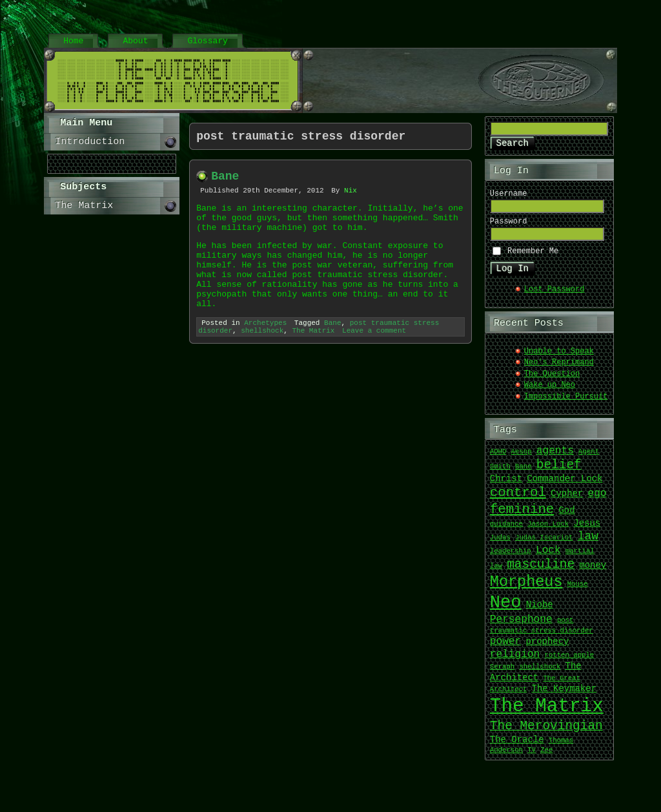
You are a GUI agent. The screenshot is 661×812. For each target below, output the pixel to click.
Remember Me (533, 256)
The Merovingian (546, 732)
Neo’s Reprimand (559, 369)
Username (509, 196)
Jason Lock (548, 530)
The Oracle (517, 746)
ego (597, 499)
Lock (548, 556)
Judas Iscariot (544, 544)
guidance (506, 530)
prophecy (547, 648)
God (566, 516)
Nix (351, 197)
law (588, 542)
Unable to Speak (559, 358)
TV (532, 756)
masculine (541, 570)
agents (555, 457)
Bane (225, 180)
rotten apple (569, 661)
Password (509, 226)
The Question (552, 380)
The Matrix (313, 360)
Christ (506, 485)
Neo (506, 608)
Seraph (502, 673)
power (505, 647)
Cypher (567, 500)
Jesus (587, 529)
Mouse (578, 590)
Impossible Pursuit (566, 403)
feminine (522, 515)
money (593, 571)
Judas (500, 544)
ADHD (498, 458)
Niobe (540, 611)
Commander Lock (564, 485)
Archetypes (265, 350)
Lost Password (554, 296)
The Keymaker (564, 695)
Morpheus (526, 587)
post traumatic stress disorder (542, 631)
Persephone (521, 625)
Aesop (522, 458)
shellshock (262, 360)
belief (559, 471)
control (518, 498)
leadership (511, 557)
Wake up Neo (550, 391)
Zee (546, 756)
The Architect (536, 678)
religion (515, 660)
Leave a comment (374, 360)
